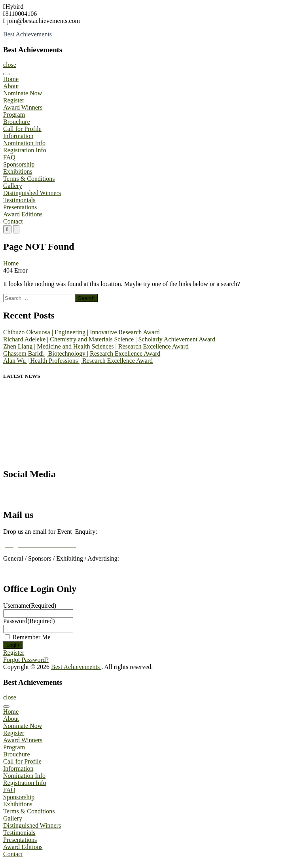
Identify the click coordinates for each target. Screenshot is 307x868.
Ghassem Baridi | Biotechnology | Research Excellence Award (82, 353)
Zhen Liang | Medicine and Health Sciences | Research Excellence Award (96, 346)
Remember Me (32, 637)
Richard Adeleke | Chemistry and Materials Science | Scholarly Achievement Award (109, 339)
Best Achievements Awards (36, 497)
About (11, 86)
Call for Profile (22, 129)
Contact (13, 221)
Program (14, 115)
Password (29, 621)
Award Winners (23, 107)
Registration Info (25, 150)
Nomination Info (24, 143)
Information (18, 136)
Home (11, 79)
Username (30, 606)
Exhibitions (18, 172)
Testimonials (19, 200)
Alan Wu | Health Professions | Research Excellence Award (78, 361)
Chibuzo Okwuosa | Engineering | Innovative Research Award (81, 332)
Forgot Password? (26, 660)
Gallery (13, 186)
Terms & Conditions (29, 179)
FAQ (9, 157)
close (10, 65)
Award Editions (23, 214)
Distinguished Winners (32, 193)
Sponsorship (19, 164)
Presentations (20, 207)
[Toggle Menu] (6, 74)
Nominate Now (23, 93)
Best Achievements (27, 34)
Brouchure (17, 122)
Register (14, 100)
